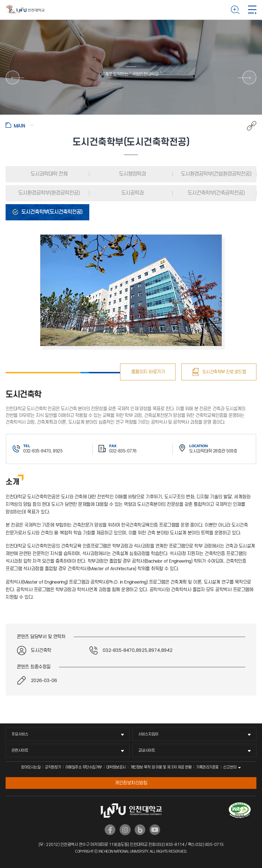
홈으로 (20, 125)
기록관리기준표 (207, 767)
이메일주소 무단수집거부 (84, 767)
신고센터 (230, 767)
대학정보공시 (116, 767)
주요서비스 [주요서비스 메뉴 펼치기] (20, 734)
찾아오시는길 (31, 767)
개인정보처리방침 (131, 783)
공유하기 (249, 126)
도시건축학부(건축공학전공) (216, 193)
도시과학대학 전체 (48, 174)
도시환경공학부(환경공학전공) (48, 193)
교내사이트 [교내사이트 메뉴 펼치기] (147, 750)
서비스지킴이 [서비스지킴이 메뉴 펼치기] (148, 734)
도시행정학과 (132, 174)
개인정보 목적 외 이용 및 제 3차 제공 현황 (161, 767)
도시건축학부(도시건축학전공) (51, 212)
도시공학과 (132, 193)
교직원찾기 (53, 767)
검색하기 (235, 10)
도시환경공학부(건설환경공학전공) (216, 174)
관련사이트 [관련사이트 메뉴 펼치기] (20, 750)
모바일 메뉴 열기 (252, 10)
